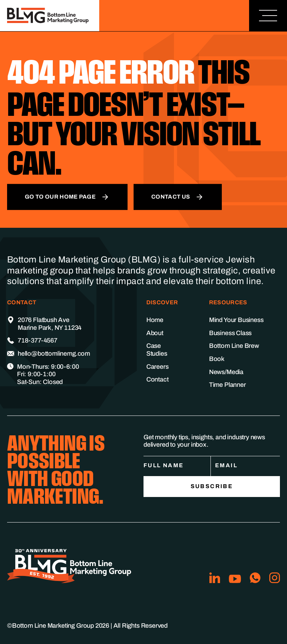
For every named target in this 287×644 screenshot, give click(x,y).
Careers (157, 367)
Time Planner (227, 385)
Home (155, 320)
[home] (50, 16)
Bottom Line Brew (234, 346)
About (155, 333)
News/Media (226, 372)
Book (217, 359)
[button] (268, 16)
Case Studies (157, 350)
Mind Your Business (236, 320)
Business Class (230, 333)
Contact (157, 379)
